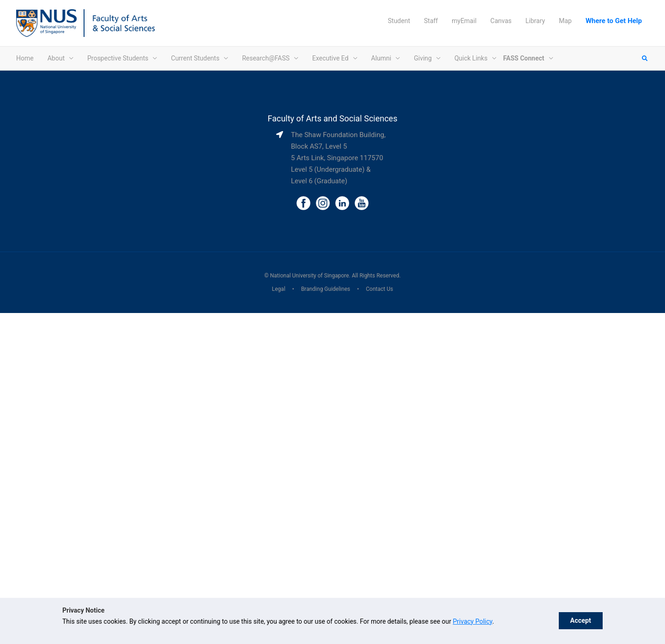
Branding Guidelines (326, 289)
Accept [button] (581, 621)
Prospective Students (118, 58)
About (56, 58)
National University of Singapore (310, 276)
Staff (431, 21)
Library (535, 21)
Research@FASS (266, 58)
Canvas (501, 21)
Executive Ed (330, 58)
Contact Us (379, 289)
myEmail (464, 21)
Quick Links (471, 58)
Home (25, 58)
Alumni (381, 58)
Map (565, 21)
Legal (279, 289)
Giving (423, 58)
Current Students (195, 58)
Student (399, 21)
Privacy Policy (473, 621)
